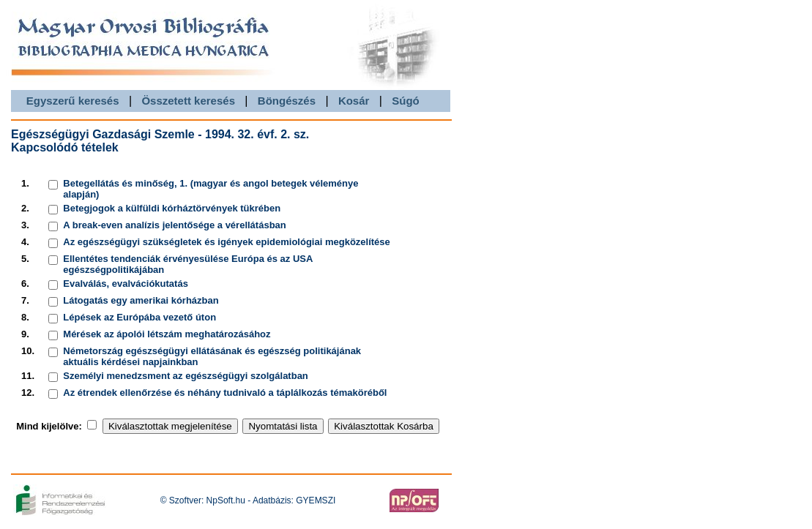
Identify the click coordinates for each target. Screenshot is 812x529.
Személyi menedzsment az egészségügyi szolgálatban (186, 376)
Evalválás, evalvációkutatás (126, 284)
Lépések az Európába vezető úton (139, 317)
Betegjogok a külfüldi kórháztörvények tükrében (172, 208)
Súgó (406, 101)
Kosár (354, 101)
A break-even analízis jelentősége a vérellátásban (174, 225)
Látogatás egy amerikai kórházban (141, 300)
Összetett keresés (188, 101)
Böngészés (287, 101)
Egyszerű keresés (73, 101)
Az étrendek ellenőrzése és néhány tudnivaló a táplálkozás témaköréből (225, 393)
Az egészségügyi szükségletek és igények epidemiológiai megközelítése (227, 242)
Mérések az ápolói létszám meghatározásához (167, 334)
